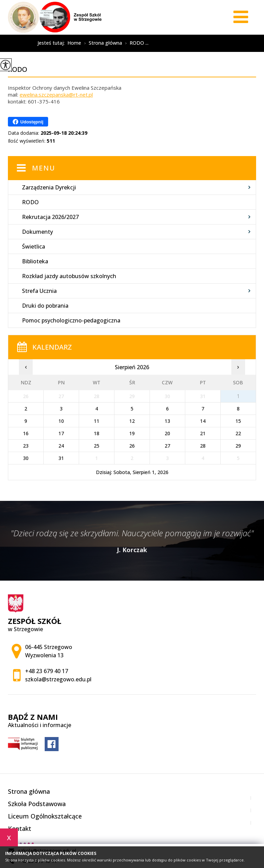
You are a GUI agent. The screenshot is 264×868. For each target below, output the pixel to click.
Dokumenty (37, 232)
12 (132, 421)
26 (132, 446)
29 (238, 446)
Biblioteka (35, 261)
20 (167, 433)
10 (61, 421)
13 (167, 421)
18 (97, 433)
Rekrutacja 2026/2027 (50, 217)
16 (26, 433)
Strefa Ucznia (39, 291)
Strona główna (102, 43)
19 (132, 433)
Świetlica (34, 246)
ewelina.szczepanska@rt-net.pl (56, 95)
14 (203, 421)
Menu (44, 168)
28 (203, 446)
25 (97, 446)
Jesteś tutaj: (52, 43)
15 (238, 421)
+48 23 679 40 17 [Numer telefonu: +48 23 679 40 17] (47, 671)
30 (26, 458)
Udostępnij (28, 122)
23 (26, 446)
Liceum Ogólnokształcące (45, 816)
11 (97, 421)
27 (167, 446)
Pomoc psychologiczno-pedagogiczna (71, 320)
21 (203, 433)
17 (61, 433)
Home (74, 43)
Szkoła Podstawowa (37, 804)
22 (238, 433)
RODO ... (135, 43)
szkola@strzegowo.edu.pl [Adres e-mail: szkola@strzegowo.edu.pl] (58, 679)
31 (61, 458)
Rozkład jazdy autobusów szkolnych (69, 276)
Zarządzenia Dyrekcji (49, 187)
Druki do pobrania (45, 306)
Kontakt (20, 828)
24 (61, 446)
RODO (23, 43)
